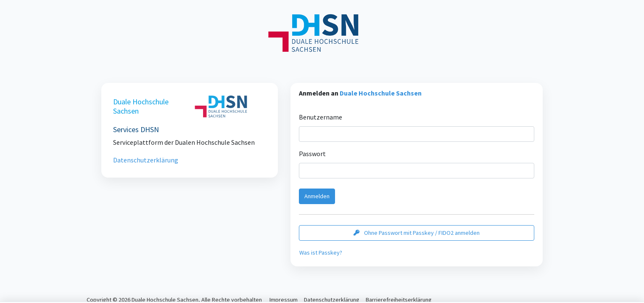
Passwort (312, 154)
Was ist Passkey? (321, 252)
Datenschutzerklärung (146, 160)
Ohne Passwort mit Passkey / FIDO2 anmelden (416, 233)
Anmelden (317, 196)
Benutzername (321, 117)
